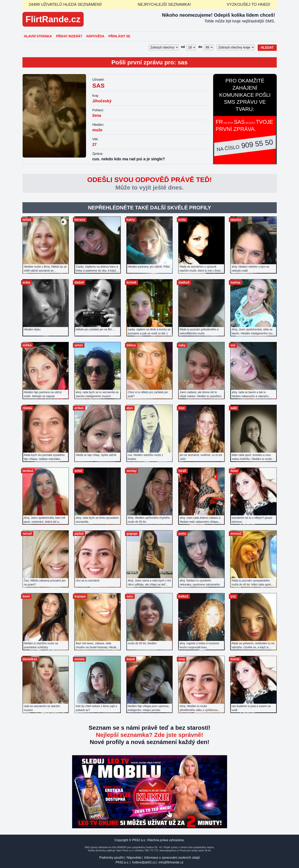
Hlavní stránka (38, 36)
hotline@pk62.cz (144, 862)
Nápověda (95, 36)
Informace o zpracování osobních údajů (172, 858)
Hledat (267, 48)
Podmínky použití (112, 858)
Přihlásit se (119, 36)
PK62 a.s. (122, 862)
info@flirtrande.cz (171, 862)
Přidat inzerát (69, 36)
